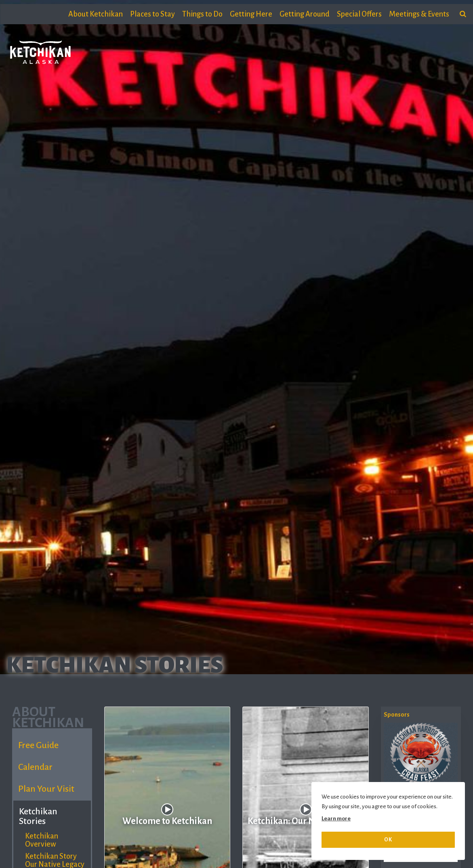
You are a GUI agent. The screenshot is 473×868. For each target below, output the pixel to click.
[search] (463, 14)
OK (388, 840)
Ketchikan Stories (38, 816)
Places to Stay (152, 14)
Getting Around (305, 14)
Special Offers (359, 14)
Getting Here (251, 14)
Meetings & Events (419, 14)
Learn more (336, 819)
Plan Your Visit (46, 789)
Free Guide (38, 745)
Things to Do (202, 14)
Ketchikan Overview (42, 840)
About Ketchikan (96, 14)
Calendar (35, 767)
